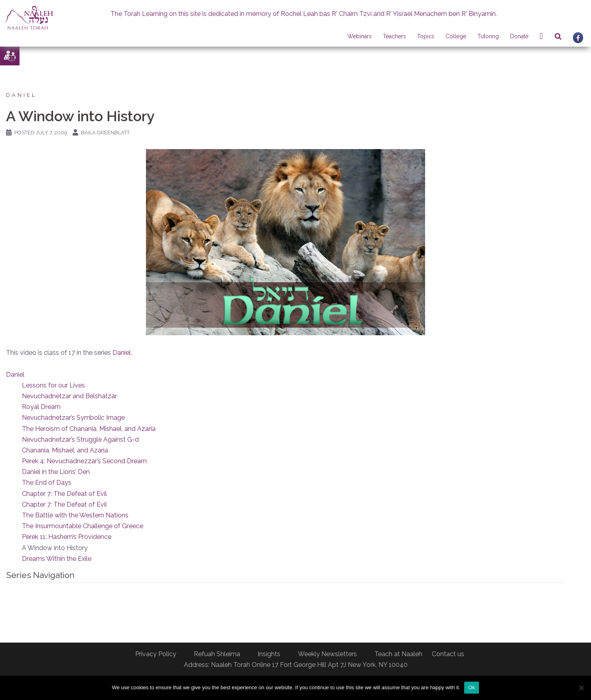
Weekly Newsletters (327, 654)
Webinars (360, 36)
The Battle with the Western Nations (75, 515)
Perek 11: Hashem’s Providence (67, 537)
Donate (519, 36)
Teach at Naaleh (398, 654)
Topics (426, 36)
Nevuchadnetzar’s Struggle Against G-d (80, 439)
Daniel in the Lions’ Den (56, 472)
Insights (269, 654)
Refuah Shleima (217, 654)
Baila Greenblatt (105, 133)
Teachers (394, 36)
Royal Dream (41, 407)
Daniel (21, 95)
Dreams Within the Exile (57, 559)
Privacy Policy (156, 654)
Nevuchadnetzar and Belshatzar (69, 396)
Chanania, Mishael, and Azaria (65, 450)
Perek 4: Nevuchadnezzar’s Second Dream (84, 461)
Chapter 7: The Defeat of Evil (64, 494)
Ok (472, 687)
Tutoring (488, 36)
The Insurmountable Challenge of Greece (83, 526)
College (456, 36)
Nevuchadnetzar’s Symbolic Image (73, 418)
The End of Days (47, 483)
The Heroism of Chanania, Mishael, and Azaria (89, 429)
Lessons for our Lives (53, 385)
